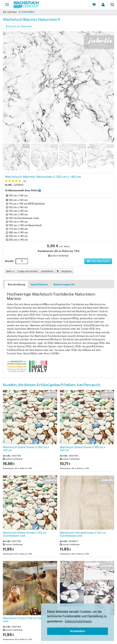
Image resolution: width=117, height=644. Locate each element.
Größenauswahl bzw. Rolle (26, 190)
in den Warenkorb (98, 261)
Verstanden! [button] (77, 631)
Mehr (10, 271)
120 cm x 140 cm (17, 207)
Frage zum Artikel (28, 271)
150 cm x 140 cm (17, 222)
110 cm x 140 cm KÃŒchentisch (25, 204)
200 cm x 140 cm (17, 240)
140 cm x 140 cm (17, 215)
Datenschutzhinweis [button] (78, 621)
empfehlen (47, 271)
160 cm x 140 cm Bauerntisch (24, 225)
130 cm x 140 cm (17, 211)
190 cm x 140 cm (17, 236)
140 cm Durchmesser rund (22, 218)
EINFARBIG (28, 12)
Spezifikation (39, 284)
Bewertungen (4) (64, 284)
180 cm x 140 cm (17, 233)
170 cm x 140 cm (17, 229)
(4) (25, 181)
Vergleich (67, 271)
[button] (40, 190)
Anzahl (9, 261)
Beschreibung (16, 284)
